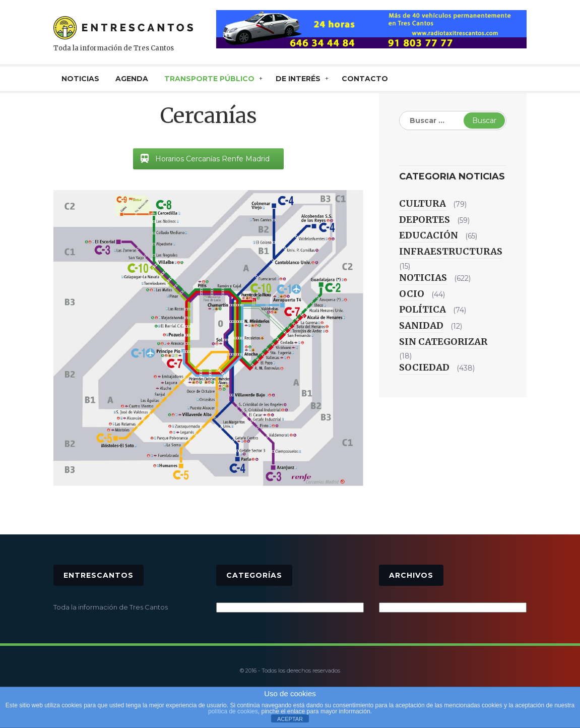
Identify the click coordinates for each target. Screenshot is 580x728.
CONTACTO (365, 79)
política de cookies (233, 711)
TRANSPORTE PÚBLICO (209, 79)
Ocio (412, 294)
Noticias (423, 278)
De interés (298, 79)
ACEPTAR (290, 719)
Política (423, 309)
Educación (429, 235)
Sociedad (424, 367)
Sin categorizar (443, 342)
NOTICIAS (80, 79)
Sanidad (421, 325)
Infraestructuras (451, 251)
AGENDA (132, 79)
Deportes (425, 220)
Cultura (423, 203)
